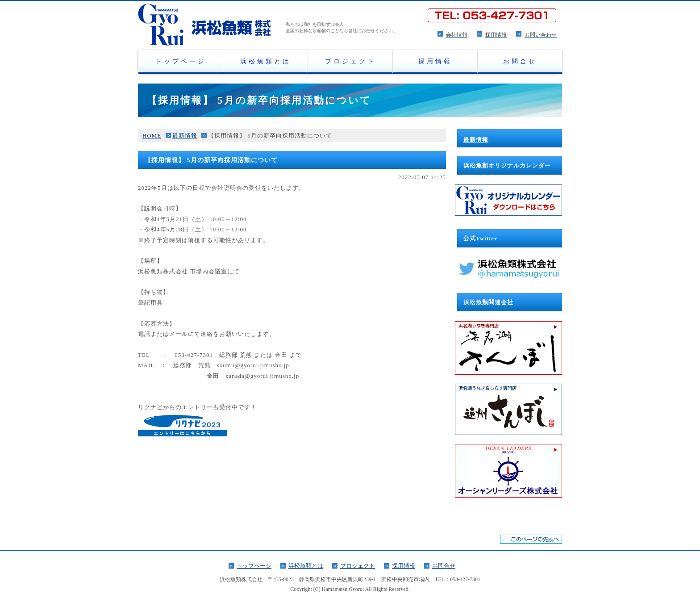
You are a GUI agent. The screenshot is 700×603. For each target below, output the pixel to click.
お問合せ (520, 61)
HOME (152, 136)
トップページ (181, 61)
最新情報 (185, 136)
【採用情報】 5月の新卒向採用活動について (270, 136)
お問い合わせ (541, 35)
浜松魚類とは (266, 61)
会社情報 (457, 35)
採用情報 (496, 35)
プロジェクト (350, 61)
